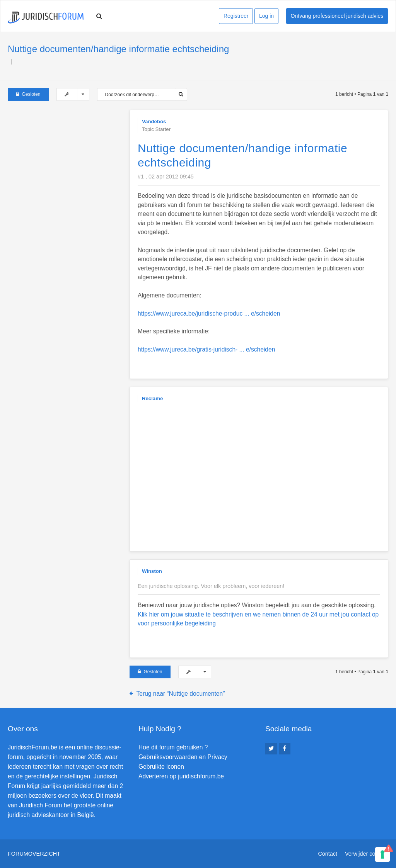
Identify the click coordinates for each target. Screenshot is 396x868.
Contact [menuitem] (328, 854)
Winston (152, 571)
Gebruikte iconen (161, 767)
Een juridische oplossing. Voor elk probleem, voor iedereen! (211, 586)
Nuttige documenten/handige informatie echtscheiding (118, 49)
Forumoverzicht (34, 854)
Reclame (152, 398)
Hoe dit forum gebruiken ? (173, 747)
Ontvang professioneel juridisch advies (337, 16)
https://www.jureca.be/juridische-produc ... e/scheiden (209, 313)
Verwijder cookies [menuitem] (367, 854)
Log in (266, 16)
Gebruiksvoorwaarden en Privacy (183, 757)
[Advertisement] (66, 158)
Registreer (236, 16)
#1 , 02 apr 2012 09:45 (166, 177)
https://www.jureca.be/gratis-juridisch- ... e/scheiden (206, 349)
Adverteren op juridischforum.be (181, 776)
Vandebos (154, 121)
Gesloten (28, 94)
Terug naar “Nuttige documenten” (181, 694)
